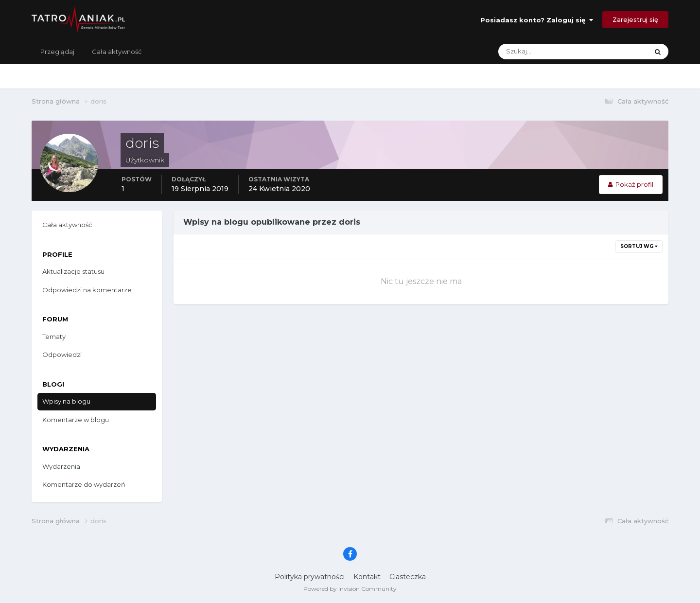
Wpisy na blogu (66, 401)
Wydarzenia (61, 466)
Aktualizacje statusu (73, 271)
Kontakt (367, 577)
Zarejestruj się (635, 19)
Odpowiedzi (62, 355)
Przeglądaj (57, 52)
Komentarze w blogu (76, 420)
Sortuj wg (639, 246)
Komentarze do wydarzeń (84, 484)
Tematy (54, 337)
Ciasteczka (408, 577)
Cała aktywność (117, 52)
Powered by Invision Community (350, 589)
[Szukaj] (535, 52)
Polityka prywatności (310, 577)
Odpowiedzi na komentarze (87, 290)
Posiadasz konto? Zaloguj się (537, 20)
